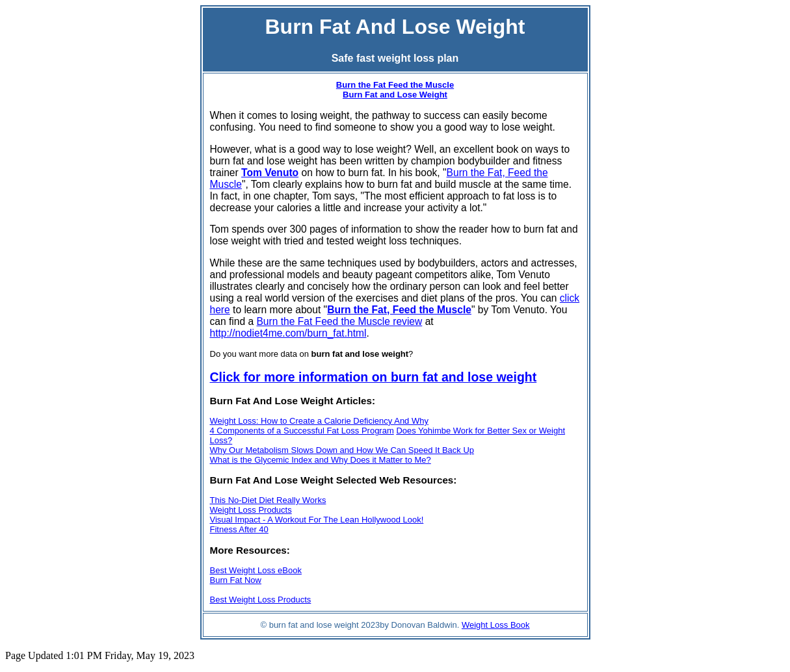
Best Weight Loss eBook (256, 570)
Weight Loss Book (496, 625)
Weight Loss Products (251, 510)
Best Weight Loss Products (261, 600)
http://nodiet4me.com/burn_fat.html (288, 333)
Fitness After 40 (239, 529)
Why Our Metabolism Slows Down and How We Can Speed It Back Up (342, 450)
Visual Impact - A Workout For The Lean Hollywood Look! (317, 520)
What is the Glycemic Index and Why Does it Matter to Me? (321, 460)
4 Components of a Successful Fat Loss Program (302, 431)
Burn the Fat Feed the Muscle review (339, 321)
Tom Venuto (270, 173)
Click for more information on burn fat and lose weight (374, 377)
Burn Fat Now (236, 580)
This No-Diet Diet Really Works (268, 500)
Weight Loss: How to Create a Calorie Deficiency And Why (319, 421)
